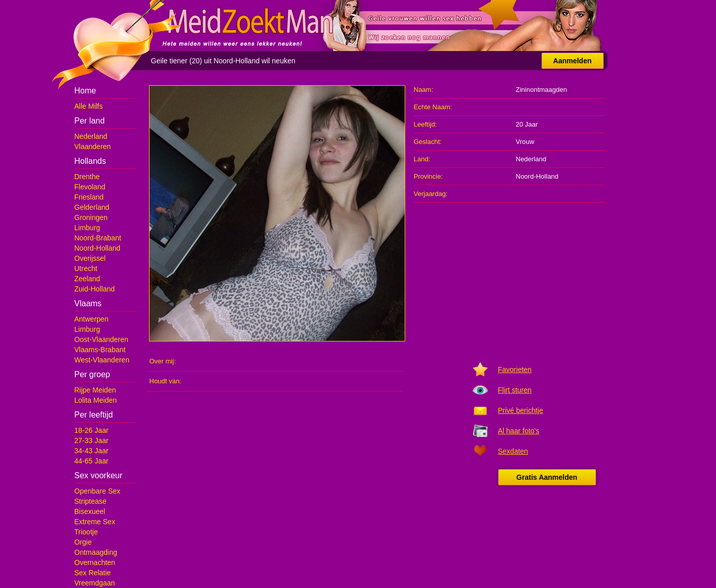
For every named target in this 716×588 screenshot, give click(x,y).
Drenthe (87, 177)
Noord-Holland (97, 248)
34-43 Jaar (92, 451)
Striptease (91, 501)
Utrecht (86, 268)
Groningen (91, 217)
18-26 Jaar (92, 430)
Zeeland (88, 279)
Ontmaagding (96, 552)
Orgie (83, 542)
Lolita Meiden (96, 400)
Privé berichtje (521, 410)
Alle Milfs (89, 106)
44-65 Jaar (92, 461)
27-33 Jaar (92, 440)
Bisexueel (90, 511)
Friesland (89, 197)
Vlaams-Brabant (100, 350)
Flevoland (90, 187)
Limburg (88, 228)
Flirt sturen (515, 390)
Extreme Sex (95, 522)
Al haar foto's (519, 431)
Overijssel (90, 258)
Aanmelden (572, 61)
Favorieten (515, 370)
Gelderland (92, 207)
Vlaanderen (93, 146)
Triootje (86, 532)
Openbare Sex (97, 491)
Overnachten (95, 562)
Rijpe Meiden (95, 390)
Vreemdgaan (95, 583)
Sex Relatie (93, 573)
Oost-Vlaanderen (102, 339)
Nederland (91, 136)
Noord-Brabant (98, 238)
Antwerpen (92, 319)
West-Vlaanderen (102, 360)
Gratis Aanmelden (547, 477)
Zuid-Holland (95, 289)
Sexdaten (513, 451)
